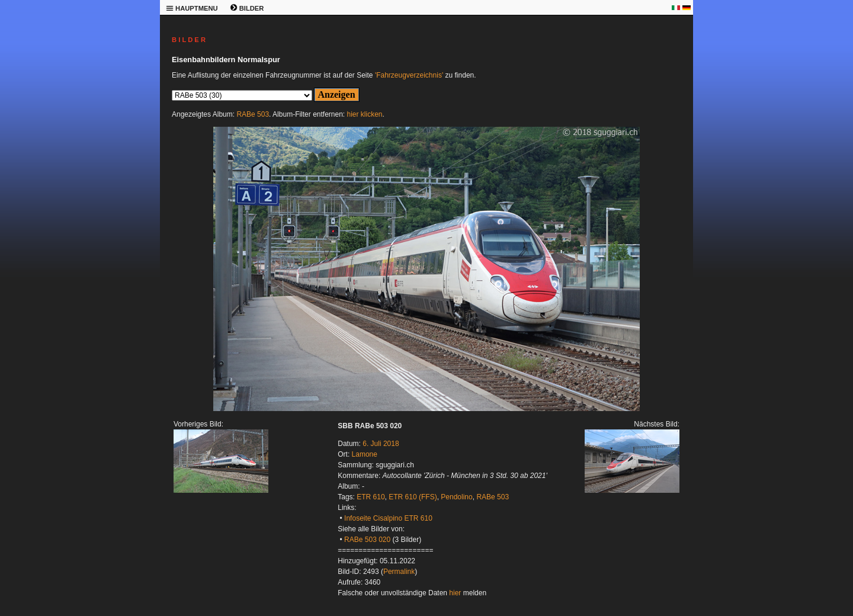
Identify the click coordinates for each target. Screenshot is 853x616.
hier (455, 593)
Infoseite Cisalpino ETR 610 (388, 518)
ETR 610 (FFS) (413, 497)
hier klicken (365, 114)
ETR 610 (371, 497)
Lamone (365, 454)
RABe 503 (253, 114)
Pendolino (456, 497)
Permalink (399, 572)
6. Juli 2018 (381, 444)
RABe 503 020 (367, 540)
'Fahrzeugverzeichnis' (409, 75)
